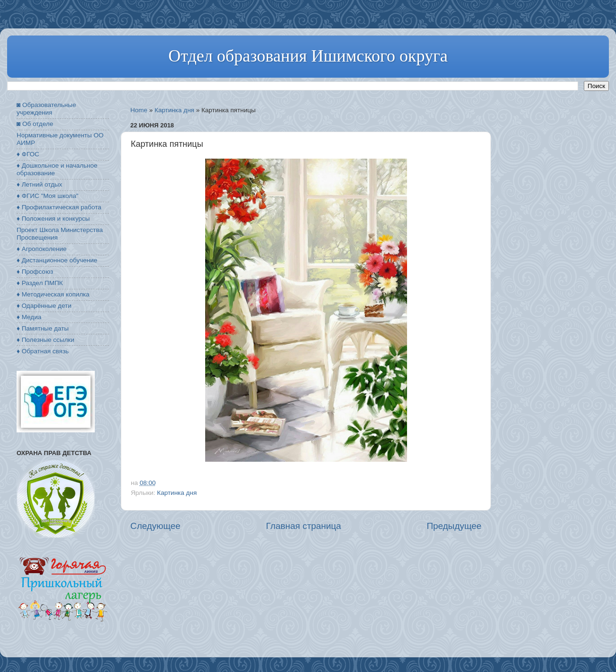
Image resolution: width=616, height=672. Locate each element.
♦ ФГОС (28, 154)
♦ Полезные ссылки (45, 340)
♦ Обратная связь (43, 351)
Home (139, 110)
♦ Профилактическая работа (59, 207)
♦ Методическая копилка (53, 294)
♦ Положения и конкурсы (53, 219)
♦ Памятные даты (43, 328)
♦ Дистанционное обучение (57, 260)
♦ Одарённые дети (44, 306)
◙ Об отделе (35, 124)
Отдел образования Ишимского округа (308, 56)
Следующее (155, 526)
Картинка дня (174, 110)
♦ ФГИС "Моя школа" (47, 196)
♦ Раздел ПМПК (40, 283)
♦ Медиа (29, 317)
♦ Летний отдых (39, 184)
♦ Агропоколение (42, 249)
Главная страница (303, 526)
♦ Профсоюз (35, 272)
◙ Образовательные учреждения (46, 109)
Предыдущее (454, 526)
